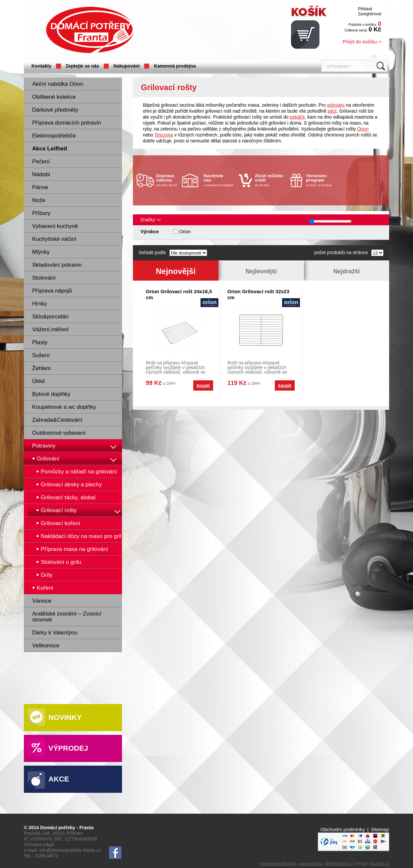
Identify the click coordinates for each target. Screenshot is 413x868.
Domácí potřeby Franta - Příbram (90, 30)
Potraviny (44, 446)
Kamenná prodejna (175, 66)
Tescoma (164, 135)
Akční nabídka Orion (58, 84)
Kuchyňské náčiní (54, 239)
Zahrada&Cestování (57, 420)
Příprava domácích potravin (67, 123)
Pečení (41, 162)
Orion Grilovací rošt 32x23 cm (258, 294)
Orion (363, 129)
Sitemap (380, 829)
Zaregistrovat (370, 14)
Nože (39, 200)
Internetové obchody (278, 864)
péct (332, 111)
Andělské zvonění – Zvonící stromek (67, 617)
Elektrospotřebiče (54, 136)
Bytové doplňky (51, 394)
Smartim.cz (379, 864)
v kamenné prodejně (219, 180)
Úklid (38, 381)
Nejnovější (176, 271)
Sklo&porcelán (50, 317)
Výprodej (68, 748)
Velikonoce (46, 646)
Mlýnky (41, 252)
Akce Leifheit (50, 149)
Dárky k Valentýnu (55, 633)
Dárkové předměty (55, 110)
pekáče (297, 117)
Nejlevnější (261, 271)
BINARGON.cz (338, 864)
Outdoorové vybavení (59, 433)
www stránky (312, 864)
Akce (59, 779)
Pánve (40, 187)
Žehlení (42, 368)
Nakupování (126, 66)
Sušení (41, 355)
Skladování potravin (57, 265)
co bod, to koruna (322, 180)
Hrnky (39, 304)
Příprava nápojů (52, 291)
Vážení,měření (51, 329)
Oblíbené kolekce (54, 97)
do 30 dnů (271, 180)
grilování (336, 105)
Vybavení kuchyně (55, 226)
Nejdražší (346, 271)
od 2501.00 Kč (168, 180)
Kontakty (41, 66)
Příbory (41, 213)
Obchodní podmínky (343, 829)
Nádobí (41, 174)
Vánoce (42, 601)
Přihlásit (365, 9)
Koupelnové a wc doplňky (64, 407)
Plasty (40, 342)
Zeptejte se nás (82, 66)
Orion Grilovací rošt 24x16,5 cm (179, 294)
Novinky (65, 717)
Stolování (44, 278)
